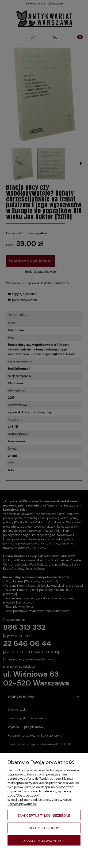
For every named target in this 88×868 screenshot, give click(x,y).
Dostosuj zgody (44, 828)
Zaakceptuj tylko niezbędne (44, 816)
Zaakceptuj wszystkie (44, 841)
